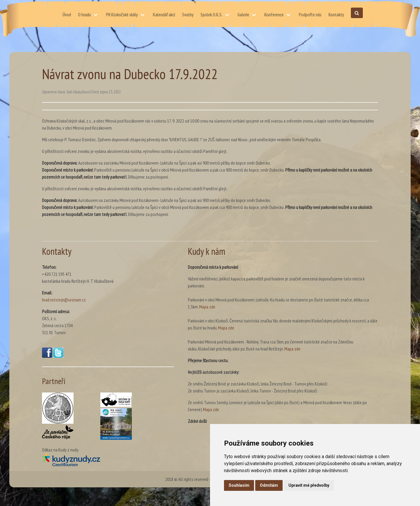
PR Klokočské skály (122, 15)
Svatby (188, 15)
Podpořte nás (310, 15)
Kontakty (336, 15)
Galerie (243, 15)
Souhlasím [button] (239, 485)
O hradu (84, 15)
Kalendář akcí (164, 15)
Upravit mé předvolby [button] (309, 485)
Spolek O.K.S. (211, 15)
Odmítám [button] (269, 485)
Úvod (67, 15)
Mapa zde (207, 307)
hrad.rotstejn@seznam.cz (64, 300)
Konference (274, 15)
